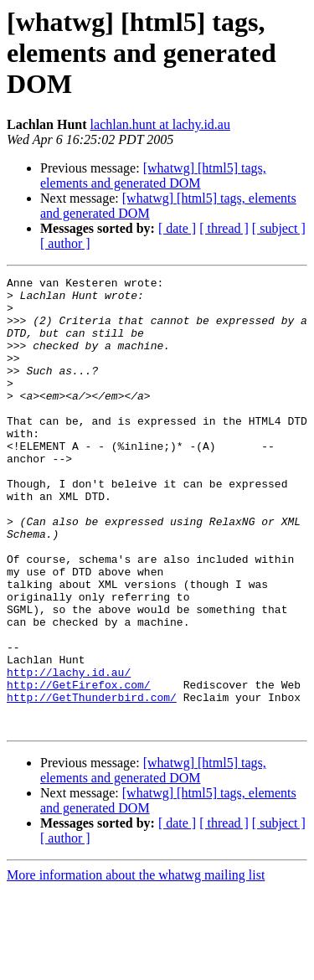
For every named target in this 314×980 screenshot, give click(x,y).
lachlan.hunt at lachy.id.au (160, 124)
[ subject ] (279, 228)
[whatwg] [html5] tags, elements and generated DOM (153, 175)
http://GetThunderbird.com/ (92, 782)
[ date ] (177, 228)
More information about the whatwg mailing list (136, 965)
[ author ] (65, 243)
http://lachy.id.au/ (69, 752)
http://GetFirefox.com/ (79, 767)
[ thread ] (224, 228)
